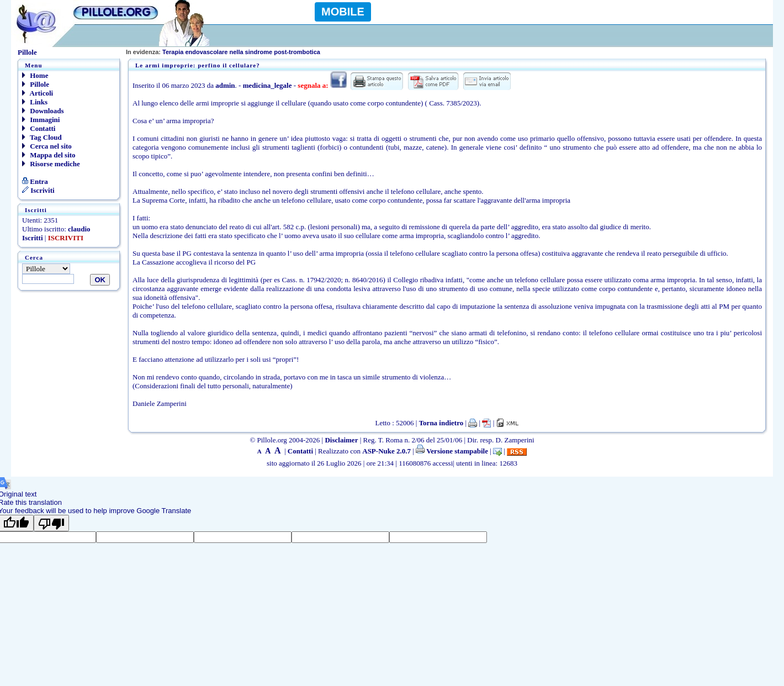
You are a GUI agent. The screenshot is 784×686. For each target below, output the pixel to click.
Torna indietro (441, 423)
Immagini (41, 120)
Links (35, 102)
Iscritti (33, 238)
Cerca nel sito (47, 146)
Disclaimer (341, 440)
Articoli (38, 93)
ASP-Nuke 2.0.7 (386, 451)
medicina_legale (267, 85)
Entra (35, 181)
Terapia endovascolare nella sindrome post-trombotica (223, 52)
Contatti (39, 128)
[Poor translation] (51, 523)
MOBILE (343, 12)
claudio (79, 229)
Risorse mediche (51, 164)
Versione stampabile (452, 451)
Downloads (43, 111)
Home (35, 75)
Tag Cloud (42, 137)
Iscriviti (38, 190)
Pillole (36, 84)
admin (225, 85)
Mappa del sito (49, 155)
